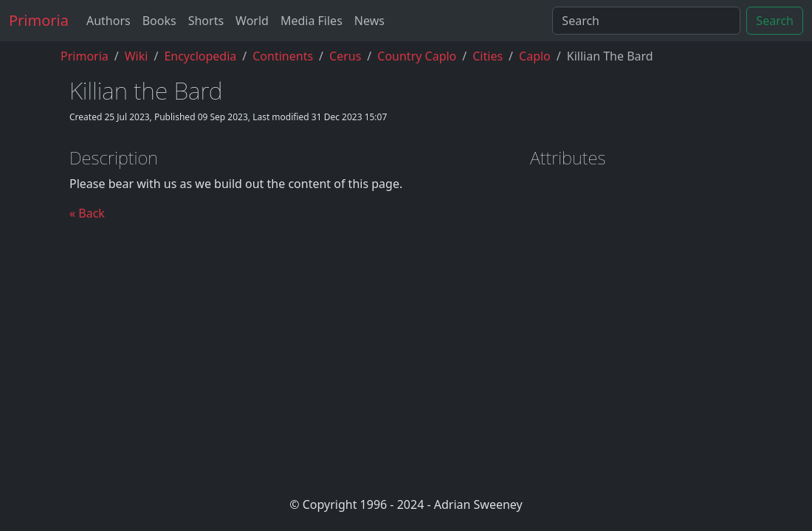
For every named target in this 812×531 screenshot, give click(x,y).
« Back (87, 213)
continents (283, 56)
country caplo (417, 56)
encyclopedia (200, 56)
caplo (535, 56)
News (369, 21)
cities (488, 56)
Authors (109, 21)
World (252, 21)
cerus (345, 56)
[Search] (646, 21)
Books (159, 21)
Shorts (206, 21)
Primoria (39, 20)
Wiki (137, 56)
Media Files (312, 21)
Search (775, 21)
